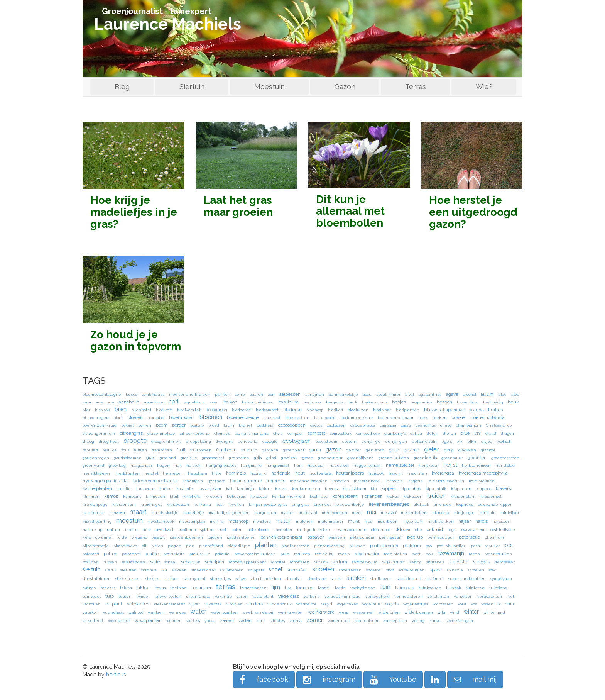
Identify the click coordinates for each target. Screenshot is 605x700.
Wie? (484, 87)
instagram (329, 679)
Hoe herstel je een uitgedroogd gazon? (473, 212)
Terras (416, 87)
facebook (264, 679)
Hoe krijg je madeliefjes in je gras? (134, 212)
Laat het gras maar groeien (238, 206)
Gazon (345, 87)
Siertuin (192, 87)
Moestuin (270, 87)
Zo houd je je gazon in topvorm (136, 341)
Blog (122, 87)
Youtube (393, 679)
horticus (116, 675)
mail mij (475, 679)
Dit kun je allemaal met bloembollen (350, 211)
